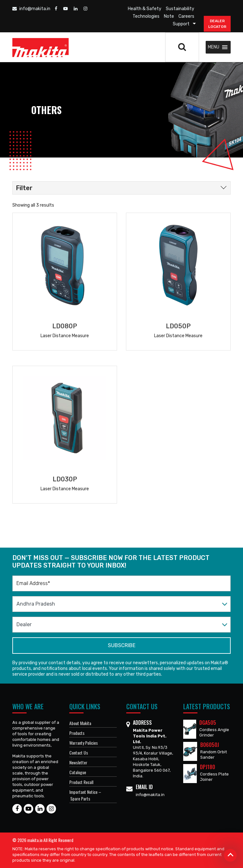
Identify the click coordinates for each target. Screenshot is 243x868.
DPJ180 (208, 767)
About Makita (80, 723)
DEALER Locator (217, 24)
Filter (24, 188)
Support (181, 24)
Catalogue (78, 772)
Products (77, 733)
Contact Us (79, 752)
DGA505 (208, 723)
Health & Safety (145, 9)
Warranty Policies (84, 743)
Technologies (146, 16)
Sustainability (180, 9)
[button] (214, 47)
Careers (186, 16)
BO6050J (210, 745)
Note (169, 16)
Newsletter (78, 762)
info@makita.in (31, 9)
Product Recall (81, 782)
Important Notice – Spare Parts (85, 795)
